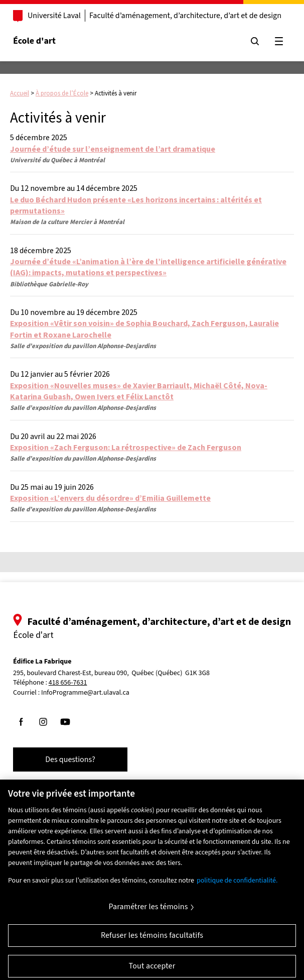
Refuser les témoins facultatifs (152, 942)
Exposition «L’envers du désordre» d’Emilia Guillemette (110, 498)
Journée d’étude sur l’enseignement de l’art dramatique (113, 149)
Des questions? (70, 759)
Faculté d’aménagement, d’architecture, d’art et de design (185, 16)
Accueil (20, 93)
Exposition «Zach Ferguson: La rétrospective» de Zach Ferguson (126, 447)
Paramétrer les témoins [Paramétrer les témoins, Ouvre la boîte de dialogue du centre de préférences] (148, 913)
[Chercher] (255, 41)
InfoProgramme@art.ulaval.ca (85, 693)
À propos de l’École (62, 93)
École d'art (34, 41)
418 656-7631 (68, 683)
